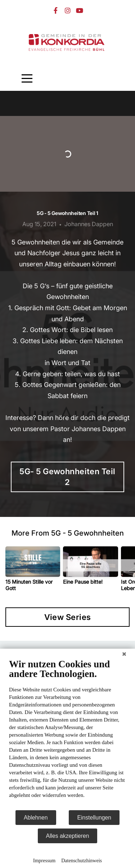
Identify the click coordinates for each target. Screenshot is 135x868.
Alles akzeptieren (68, 836)
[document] (67, 734)
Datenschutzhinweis (82, 861)
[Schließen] (124, 654)
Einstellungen (94, 818)
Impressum (44, 861)
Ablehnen (36, 818)
